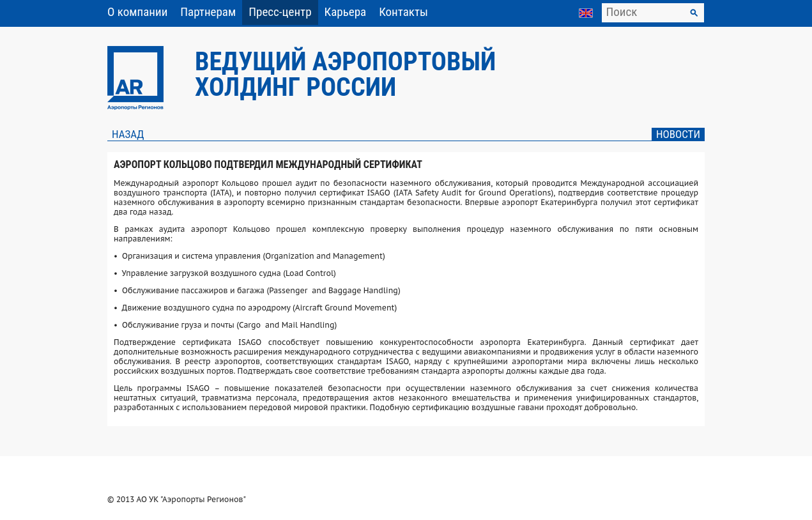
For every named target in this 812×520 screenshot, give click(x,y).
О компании (137, 12)
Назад (128, 134)
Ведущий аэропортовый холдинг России (345, 74)
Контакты (403, 12)
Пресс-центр (280, 12)
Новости (678, 134)
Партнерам (208, 12)
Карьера (346, 12)
